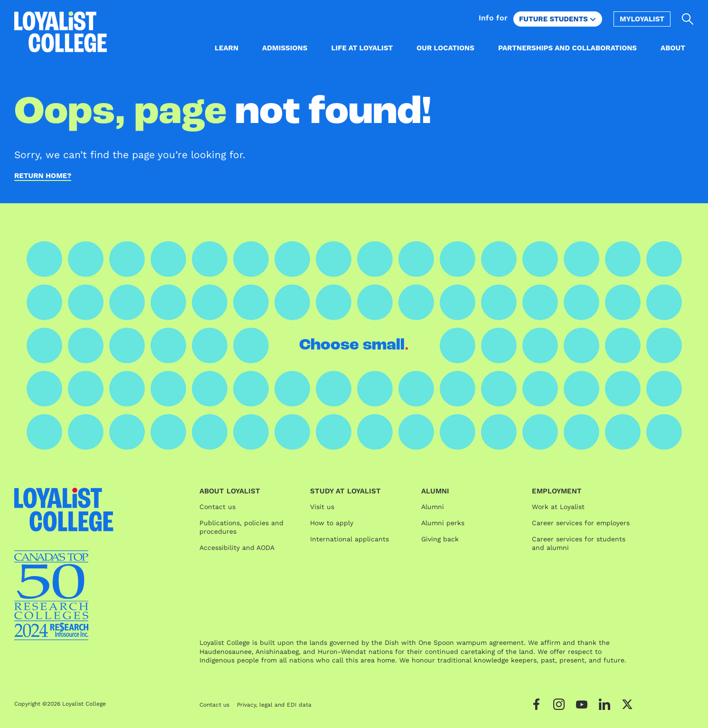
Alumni (433, 507)
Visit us (322, 507)
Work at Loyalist (558, 507)
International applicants (349, 539)
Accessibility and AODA (237, 548)
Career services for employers (581, 523)
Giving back (440, 539)
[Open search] (688, 19)
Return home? (43, 176)
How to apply (332, 523)
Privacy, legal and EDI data (274, 705)
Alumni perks (443, 523)
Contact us (217, 507)
